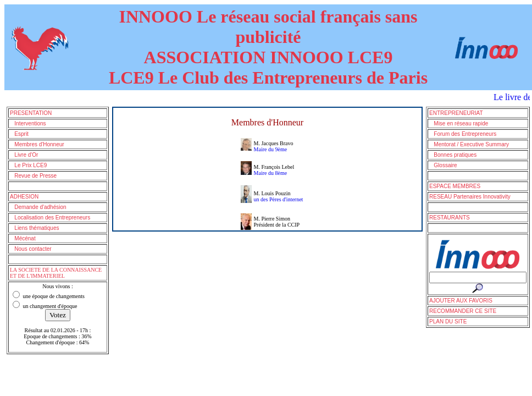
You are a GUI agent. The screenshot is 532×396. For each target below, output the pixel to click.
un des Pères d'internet (279, 199)
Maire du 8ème (271, 173)
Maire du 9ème (271, 149)
